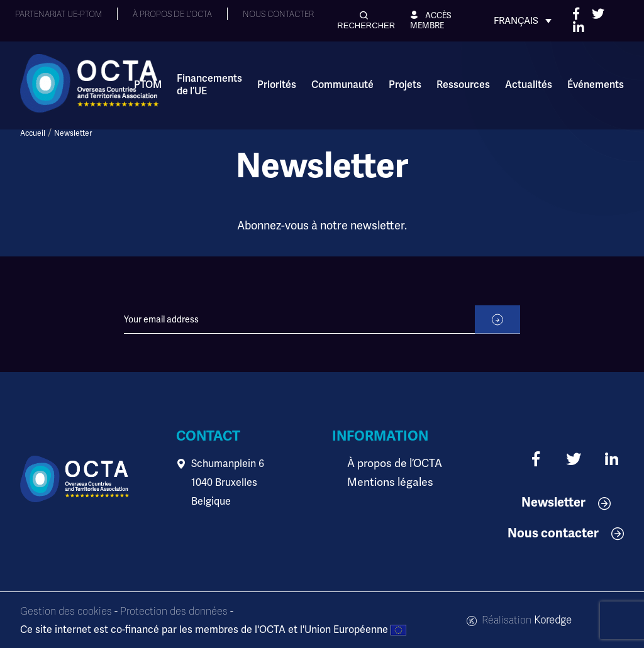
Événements (596, 85)
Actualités (529, 85)
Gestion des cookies (66, 612)
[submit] (497, 334)
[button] (366, 21)
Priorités (277, 85)
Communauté (342, 85)
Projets (405, 85)
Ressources (463, 85)
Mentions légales (386, 483)
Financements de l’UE (209, 85)
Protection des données (174, 612)
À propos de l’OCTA (391, 464)
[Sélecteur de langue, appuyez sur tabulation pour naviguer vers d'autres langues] (523, 21)
